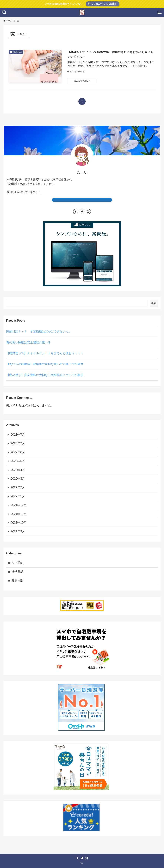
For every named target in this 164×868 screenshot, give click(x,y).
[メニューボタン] (160, 12)
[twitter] (82, 212)
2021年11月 (19, 514)
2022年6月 (18, 452)
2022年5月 (18, 461)
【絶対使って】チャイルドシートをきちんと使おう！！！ (45, 353)
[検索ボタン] (4, 12)
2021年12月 (19, 505)
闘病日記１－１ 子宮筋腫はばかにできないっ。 (39, 331)
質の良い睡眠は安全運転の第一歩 (29, 342)
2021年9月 (18, 531)
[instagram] (88, 212)
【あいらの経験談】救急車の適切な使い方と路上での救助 (45, 364)
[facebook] (76, 212)
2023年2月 (18, 443)
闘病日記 (17, 580)
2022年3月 (18, 479)
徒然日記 (17, 572)
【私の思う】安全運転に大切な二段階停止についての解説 (45, 375)
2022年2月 (18, 487)
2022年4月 (18, 470)
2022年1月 (18, 496)
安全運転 (17, 563)
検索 (154, 303)
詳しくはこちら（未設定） (103, 4)
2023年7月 (18, 435)
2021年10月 (19, 523)
